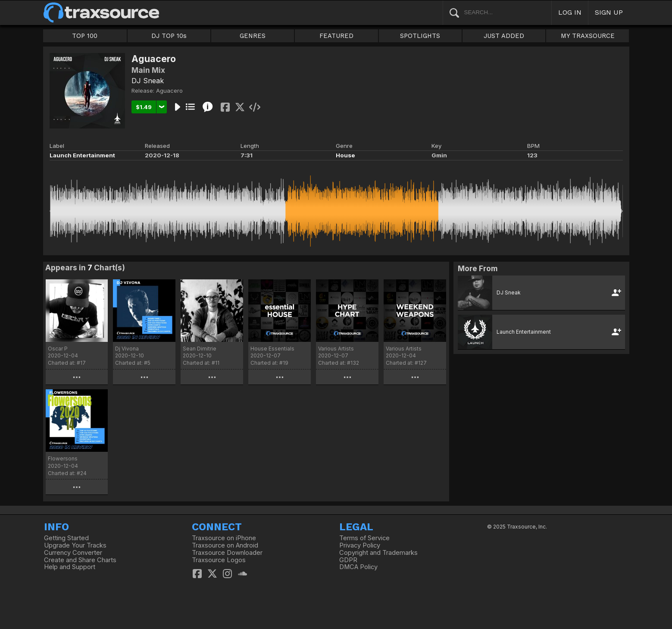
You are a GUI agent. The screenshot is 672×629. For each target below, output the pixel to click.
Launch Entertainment (82, 155)
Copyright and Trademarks (378, 553)
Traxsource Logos (219, 560)
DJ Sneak (148, 81)
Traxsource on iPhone (224, 538)
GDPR (348, 560)
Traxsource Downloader (227, 553)
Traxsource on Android (225, 545)
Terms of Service (364, 538)
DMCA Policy (358, 567)
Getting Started (66, 538)
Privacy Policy (360, 545)
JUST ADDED (504, 36)
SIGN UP (609, 12)
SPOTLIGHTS (420, 36)
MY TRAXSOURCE (588, 36)
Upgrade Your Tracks (75, 545)
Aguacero (169, 91)
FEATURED (336, 36)
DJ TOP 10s (169, 36)
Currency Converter (73, 553)
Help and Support (70, 567)
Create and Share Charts (80, 560)
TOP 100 (85, 36)
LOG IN (570, 12)
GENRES (253, 36)
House (345, 155)
